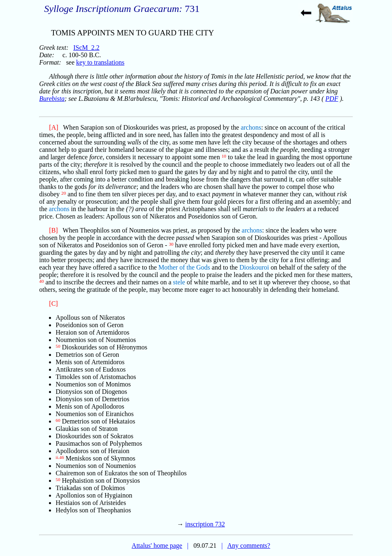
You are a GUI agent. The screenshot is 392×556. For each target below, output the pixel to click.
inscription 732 (205, 524)
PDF (332, 99)
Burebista (52, 99)
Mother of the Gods (184, 267)
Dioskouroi (254, 267)
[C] (53, 304)
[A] (53, 127)
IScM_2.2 (86, 48)
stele (179, 282)
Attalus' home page (157, 546)
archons (251, 127)
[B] (53, 230)
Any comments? (248, 546)
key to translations (100, 62)
